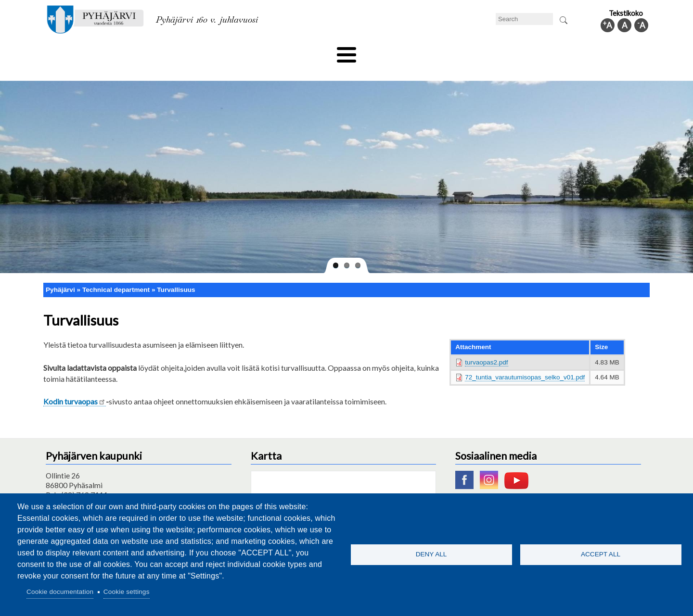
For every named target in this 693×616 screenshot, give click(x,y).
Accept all (601, 554)
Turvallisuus (176, 273)
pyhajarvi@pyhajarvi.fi (82, 489)
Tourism (388, 51)
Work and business (450, 51)
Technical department (94, 51)
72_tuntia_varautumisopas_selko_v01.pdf (525, 361)
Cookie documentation (60, 592)
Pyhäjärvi (60, 273)
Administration (522, 51)
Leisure (258, 51)
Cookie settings (127, 592)
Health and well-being (323, 51)
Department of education (187, 51)
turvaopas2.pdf (486, 346)
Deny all (431, 554)
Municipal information (598, 51)
